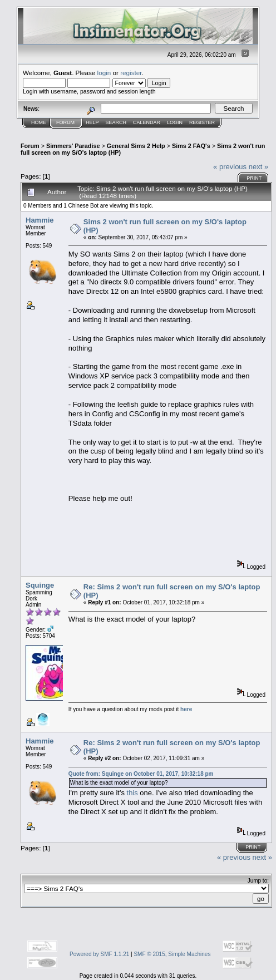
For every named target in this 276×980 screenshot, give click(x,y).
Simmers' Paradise (73, 146)
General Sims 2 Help (136, 146)
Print (254, 178)
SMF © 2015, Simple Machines (172, 954)
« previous (230, 167)
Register (202, 122)
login (104, 73)
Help (92, 122)
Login (175, 122)
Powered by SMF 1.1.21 (99, 954)
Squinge (40, 585)
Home (39, 122)
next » (258, 167)
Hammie (40, 220)
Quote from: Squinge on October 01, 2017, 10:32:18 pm (141, 774)
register (131, 73)
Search (116, 122)
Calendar (147, 122)
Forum (65, 122)
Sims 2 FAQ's (191, 146)
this (132, 793)
